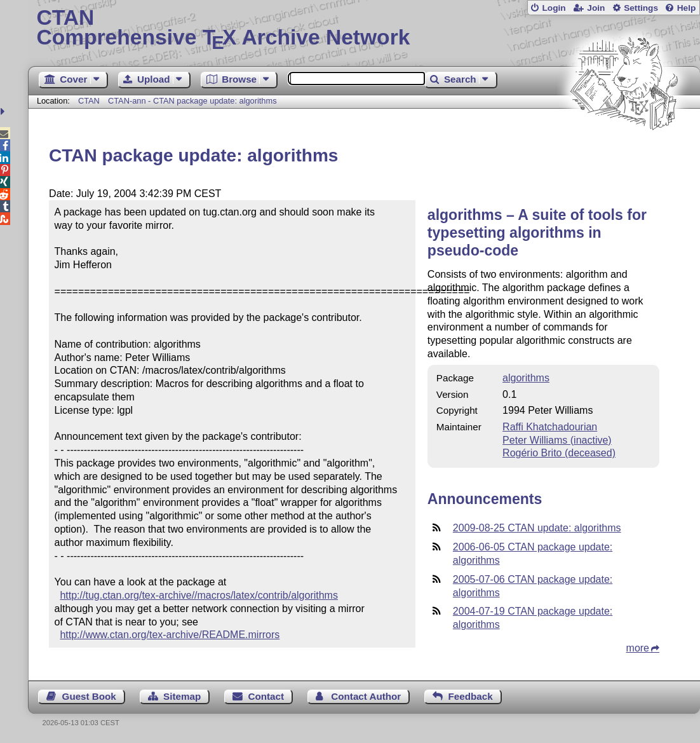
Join (596, 8)
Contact (266, 696)
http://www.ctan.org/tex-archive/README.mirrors (170, 635)
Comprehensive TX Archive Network (364, 29)
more (638, 648)
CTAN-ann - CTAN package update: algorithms (192, 101)
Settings (641, 8)
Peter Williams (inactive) (557, 440)
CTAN (89, 101)
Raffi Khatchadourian (550, 427)
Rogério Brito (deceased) (559, 453)
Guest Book (89, 696)
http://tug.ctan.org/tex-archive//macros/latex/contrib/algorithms (199, 595)
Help (687, 8)
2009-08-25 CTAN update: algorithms (537, 528)
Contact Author (366, 696)
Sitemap (182, 696)
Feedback (471, 696)
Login (554, 8)
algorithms (526, 378)
